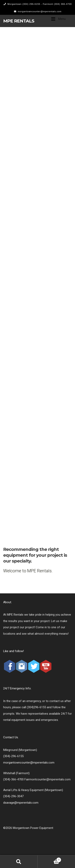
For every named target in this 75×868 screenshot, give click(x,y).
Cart (49, 859)
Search (19, 862)
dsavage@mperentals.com (21, 803)
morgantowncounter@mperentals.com (37, 11)
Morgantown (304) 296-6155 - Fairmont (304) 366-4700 (37, 4)
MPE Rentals (19, 21)
